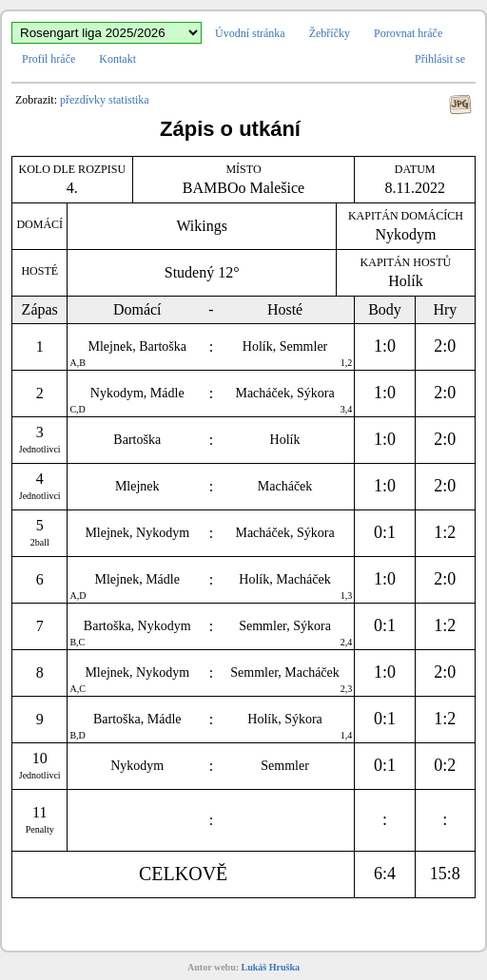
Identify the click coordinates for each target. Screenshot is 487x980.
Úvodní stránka (250, 33)
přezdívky (83, 100)
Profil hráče (49, 59)
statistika (129, 100)
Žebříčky (330, 33)
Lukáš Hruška (271, 967)
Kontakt (117, 59)
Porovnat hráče (408, 33)
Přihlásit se (440, 59)
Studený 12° (202, 272)
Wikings (202, 226)
